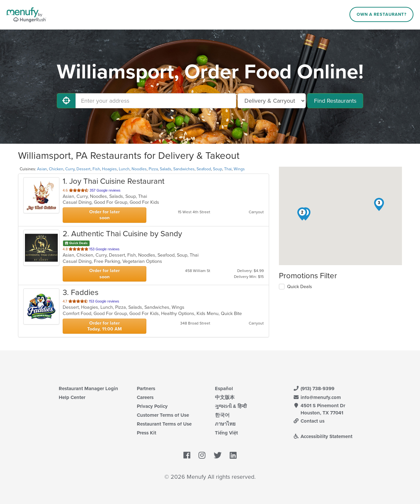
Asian (42, 169)
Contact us (309, 421)
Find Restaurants (335, 101)
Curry (70, 169)
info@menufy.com (317, 397)
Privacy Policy (152, 406)
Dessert (84, 169)
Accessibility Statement (323, 436)
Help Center (72, 397)
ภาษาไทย (225, 424)
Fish (96, 169)
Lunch (124, 169)
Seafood (204, 169)
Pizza (153, 169)
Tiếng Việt (226, 433)
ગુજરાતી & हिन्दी (231, 406)
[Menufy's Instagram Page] (202, 455)
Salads (166, 169)
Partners (146, 388)
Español (224, 388)
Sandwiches (184, 169)
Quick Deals (300, 287)
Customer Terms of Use (163, 415)
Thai (228, 169)
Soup (218, 169)
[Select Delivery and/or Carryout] (272, 101)
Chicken (56, 169)
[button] (302, 214)
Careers (145, 397)
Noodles (139, 169)
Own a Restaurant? (382, 14)
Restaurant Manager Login (88, 388)
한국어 (222, 415)
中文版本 (225, 397)
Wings (239, 169)
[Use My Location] (66, 101)
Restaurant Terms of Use (164, 424)
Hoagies (109, 169)
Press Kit (147, 433)
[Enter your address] (156, 101)
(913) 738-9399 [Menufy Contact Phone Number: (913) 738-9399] (314, 388)
